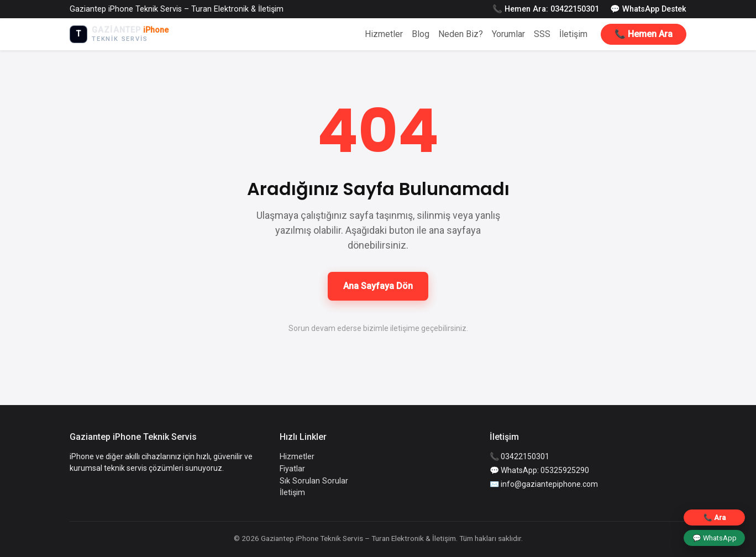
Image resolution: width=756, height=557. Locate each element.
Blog (421, 34)
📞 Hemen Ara (644, 34)
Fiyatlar (292, 469)
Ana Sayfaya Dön (378, 286)
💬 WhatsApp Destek (648, 9)
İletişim (573, 34)
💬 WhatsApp (715, 538)
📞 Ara (715, 517)
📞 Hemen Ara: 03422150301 (546, 9)
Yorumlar (508, 34)
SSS (542, 34)
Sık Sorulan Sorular (314, 481)
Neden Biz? (461, 34)
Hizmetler (384, 34)
